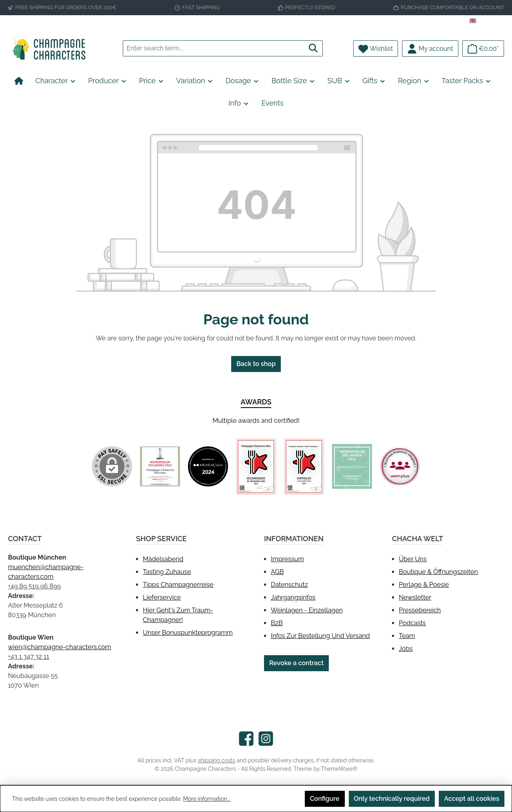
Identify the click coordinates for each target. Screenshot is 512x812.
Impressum (287, 559)
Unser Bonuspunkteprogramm (188, 633)
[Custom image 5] (352, 466)
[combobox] (214, 48)
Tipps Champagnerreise (178, 585)
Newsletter (415, 597)
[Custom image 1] (160, 466)
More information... (207, 799)
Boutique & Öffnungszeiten (438, 572)
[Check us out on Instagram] (266, 739)
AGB (277, 572)
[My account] (430, 49)
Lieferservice (162, 597)
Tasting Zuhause (167, 572)
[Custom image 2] (208, 466)
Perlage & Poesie (424, 585)
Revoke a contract (296, 663)
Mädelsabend (163, 559)
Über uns (413, 559)
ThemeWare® (339, 769)
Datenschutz (289, 585)
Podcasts (412, 623)
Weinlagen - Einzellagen (307, 610)
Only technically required (392, 799)
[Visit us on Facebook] (246, 739)
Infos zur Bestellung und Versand (320, 636)
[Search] (313, 48)
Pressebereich (420, 610)
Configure (325, 799)
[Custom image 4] (304, 467)
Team (407, 636)
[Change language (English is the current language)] (487, 21)
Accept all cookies (472, 799)
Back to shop (256, 364)
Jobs (406, 649)
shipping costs (217, 760)
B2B (277, 623)
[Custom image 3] (256, 467)
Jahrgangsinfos (293, 597)
